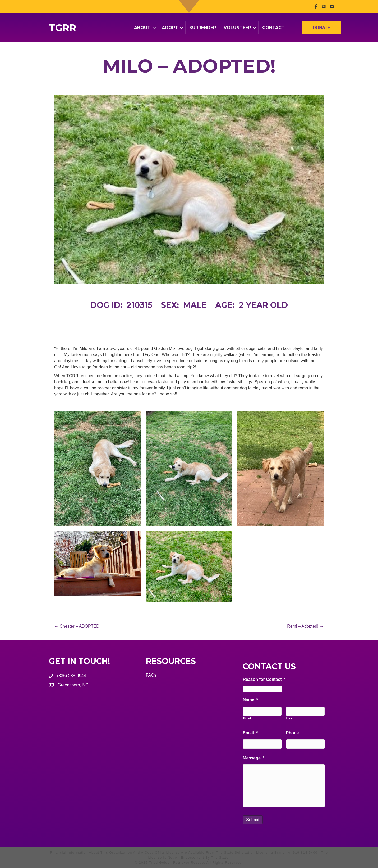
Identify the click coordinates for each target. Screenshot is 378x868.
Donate (321, 25)
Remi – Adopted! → (305, 626)
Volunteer (237, 28)
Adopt (170, 28)
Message (253, 758)
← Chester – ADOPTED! (77, 626)
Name (250, 700)
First (247, 718)
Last (290, 718)
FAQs (151, 675)
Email (250, 733)
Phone (292, 733)
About (142, 28)
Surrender (203, 28)
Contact (273, 28)
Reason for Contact (264, 679)
